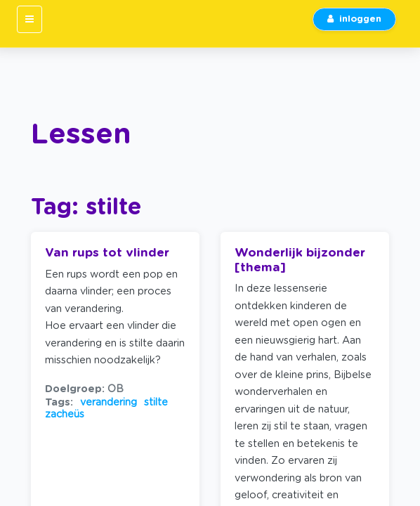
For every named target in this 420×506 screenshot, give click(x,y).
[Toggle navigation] (29, 19)
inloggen (354, 19)
